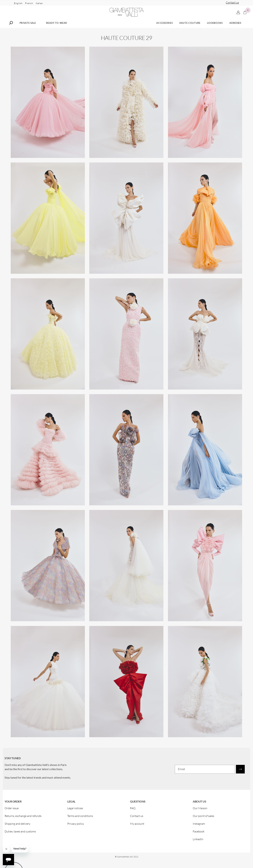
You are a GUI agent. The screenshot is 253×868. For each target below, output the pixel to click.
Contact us (232, 2)
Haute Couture (190, 27)
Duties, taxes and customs (20, 836)
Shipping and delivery (17, 828)
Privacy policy (76, 828)
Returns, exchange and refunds (23, 820)
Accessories (165, 27)
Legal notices (75, 812)
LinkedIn (198, 843)
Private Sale (28, 27)
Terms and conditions (80, 820)
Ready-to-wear (57, 27)
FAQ (133, 812)
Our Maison (200, 812)
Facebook (199, 836)
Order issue (12, 812)
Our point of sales (203, 820)
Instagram (199, 828)
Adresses (235, 27)
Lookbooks (215, 27)
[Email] (205, 773)
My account (137, 828)
